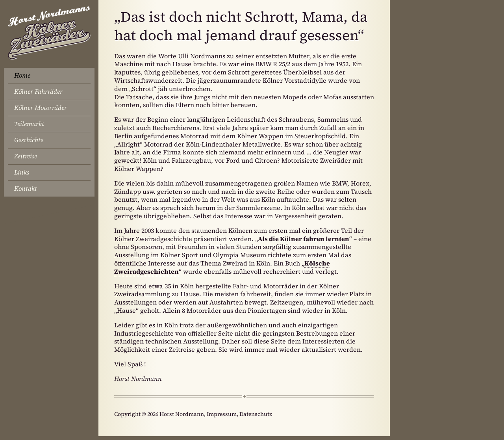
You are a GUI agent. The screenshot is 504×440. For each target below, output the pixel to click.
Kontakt (26, 188)
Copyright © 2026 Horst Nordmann (159, 414)
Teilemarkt (29, 124)
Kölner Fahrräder (38, 91)
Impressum (222, 414)
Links (22, 172)
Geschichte (29, 140)
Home (22, 75)
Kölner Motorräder (41, 108)
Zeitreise (26, 156)
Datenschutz (256, 414)
